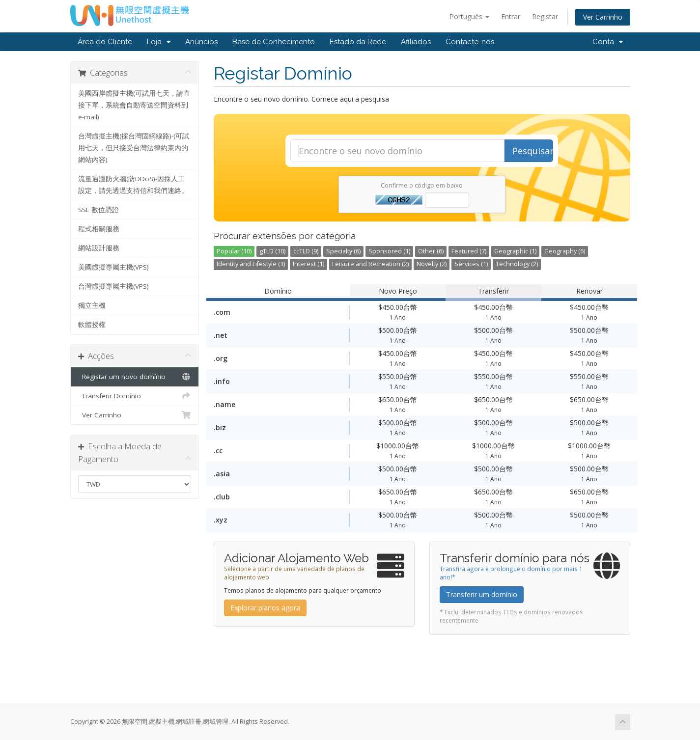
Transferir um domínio (482, 594)
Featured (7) (469, 251)
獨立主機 (92, 305)
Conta (608, 42)
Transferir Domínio (135, 396)
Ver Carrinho (603, 17)
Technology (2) (517, 264)
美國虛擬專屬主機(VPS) (113, 267)
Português (469, 16)
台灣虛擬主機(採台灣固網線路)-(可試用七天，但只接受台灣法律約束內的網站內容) (134, 148)
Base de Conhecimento (274, 42)
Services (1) (471, 264)
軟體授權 (92, 325)
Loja (159, 42)
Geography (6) (565, 251)
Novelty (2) (432, 264)
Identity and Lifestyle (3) (251, 264)
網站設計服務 (99, 248)
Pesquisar (533, 151)
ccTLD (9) (306, 251)
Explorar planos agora (265, 608)
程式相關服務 (99, 229)
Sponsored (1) (389, 251)
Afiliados (416, 42)
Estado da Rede (358, 42)
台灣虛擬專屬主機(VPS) (113, 286)
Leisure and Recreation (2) (370, 264)
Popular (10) (234, 251)
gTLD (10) (272, 251)
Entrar (511, 16)
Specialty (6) (343, 251)
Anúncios (201, 42)
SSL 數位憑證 (98, 210)
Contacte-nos (470, 42)
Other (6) (431, 251)
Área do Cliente (105, 42)
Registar (545, 16)
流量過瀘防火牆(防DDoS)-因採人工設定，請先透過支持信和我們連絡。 (133, 185)
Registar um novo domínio (135, 377)
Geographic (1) (515, 251)
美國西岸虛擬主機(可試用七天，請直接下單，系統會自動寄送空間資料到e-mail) (134, 105)
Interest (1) (308, 264)
